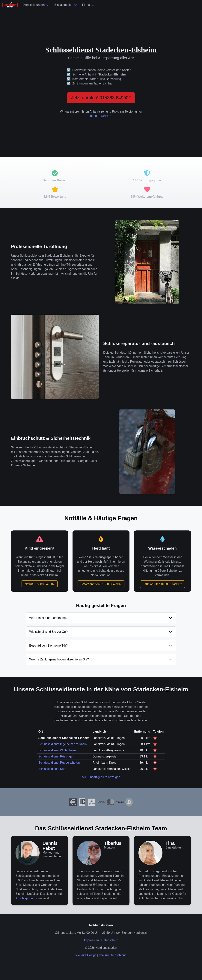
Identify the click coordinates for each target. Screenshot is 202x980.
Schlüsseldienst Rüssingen (56, 756)
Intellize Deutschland (113, 955)
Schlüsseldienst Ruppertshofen (59, 763)
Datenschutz (110, 940)
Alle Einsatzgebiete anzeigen (101, 777)
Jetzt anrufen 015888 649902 (162, 584)
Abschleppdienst (27, 898)
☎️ (155, 738)
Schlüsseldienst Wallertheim (57, 750)
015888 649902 (101, 116)
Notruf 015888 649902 (39, 584)
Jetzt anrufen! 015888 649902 (101, 98)
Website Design (86, 955)
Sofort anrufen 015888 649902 (101, 584)
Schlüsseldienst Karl (52, 769)
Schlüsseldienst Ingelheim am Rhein (63, 744)
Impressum (91, 940)
